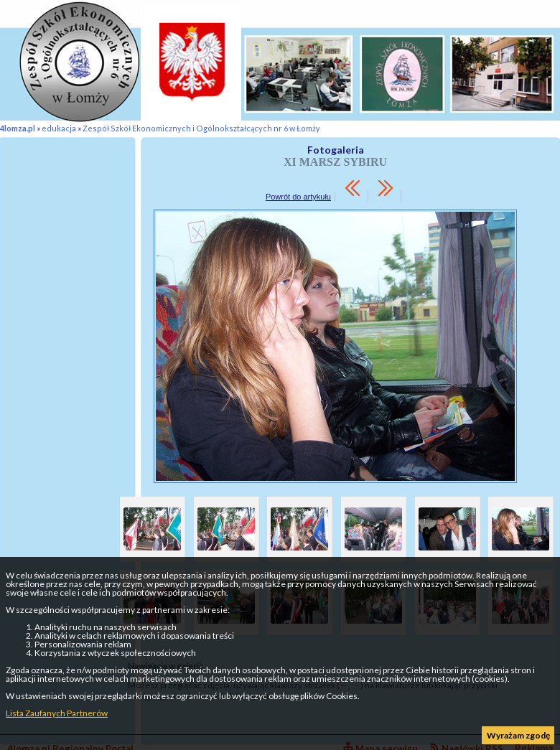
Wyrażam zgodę (518, 735)
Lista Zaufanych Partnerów (57, 713)
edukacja (59, 128)
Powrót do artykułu (298, 197)
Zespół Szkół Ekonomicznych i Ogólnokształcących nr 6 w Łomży (201, 128)
